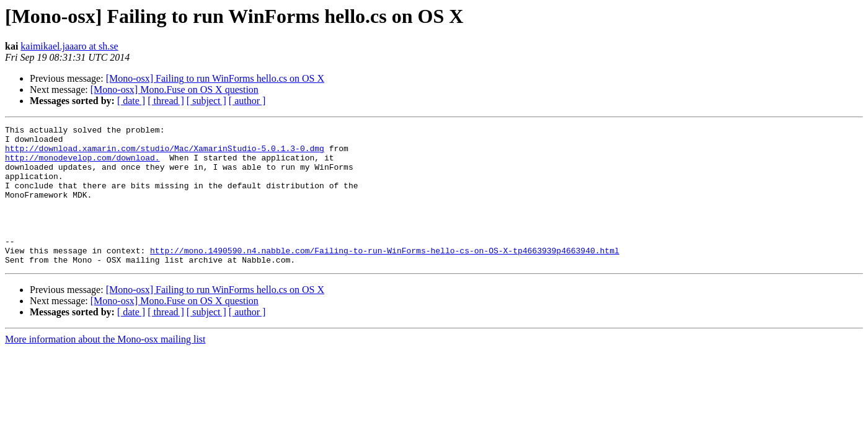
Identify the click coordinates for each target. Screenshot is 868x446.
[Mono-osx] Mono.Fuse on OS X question (175, 90)
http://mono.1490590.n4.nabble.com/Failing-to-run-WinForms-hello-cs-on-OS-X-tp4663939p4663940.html (385, 276)
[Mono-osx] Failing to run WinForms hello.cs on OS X (215, 78)
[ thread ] (166, 101)
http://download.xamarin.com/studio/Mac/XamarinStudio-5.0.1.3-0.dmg (165, 154)
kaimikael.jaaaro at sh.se (69, 46)
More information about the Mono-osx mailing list (105, 367)
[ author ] (247, 101)
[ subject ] (206, 101)
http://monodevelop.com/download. (82, 165)
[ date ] (131, 101)
